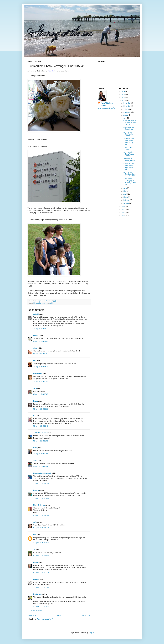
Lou (35, 535)
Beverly (36, 490)
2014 (124, 207)
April (125, 194)
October (126, 109)
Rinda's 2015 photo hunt (41, 303)
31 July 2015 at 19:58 (41, 454)
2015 (124, 100)
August (126, 115)
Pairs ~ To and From (128, 148)
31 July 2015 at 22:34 (41, 466)
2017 (124, 94)
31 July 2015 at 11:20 (41, 329)
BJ (34, 416)
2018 (124, 92)
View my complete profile (107, 108)
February (127, 200)
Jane (35, 388)
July (125, 118)
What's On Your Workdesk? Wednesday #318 (128, 166)
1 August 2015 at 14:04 (41, 498)
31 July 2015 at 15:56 (41, 382)
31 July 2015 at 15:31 (41, 367)
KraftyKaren (38, 373)
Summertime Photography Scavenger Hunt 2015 (129, 182)
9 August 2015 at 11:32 (41, 606)
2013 (124, 210)
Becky (36, 448)
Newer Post (32, 615)
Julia (35, 522)
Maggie (36, 562)
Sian (35, 361)
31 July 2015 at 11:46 (41, 341)
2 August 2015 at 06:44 (41, 515)
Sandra (36, 461)
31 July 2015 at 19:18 (41, 409)
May (125, 191)
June (125, 188)
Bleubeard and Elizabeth (42, 473)
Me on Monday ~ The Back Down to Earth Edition (129, 174)
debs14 (36, 314)
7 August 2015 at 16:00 (41, 587)
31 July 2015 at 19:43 (41, 426)
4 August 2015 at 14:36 (41, 573)
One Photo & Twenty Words (129, 160)
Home (59, 615)
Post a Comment (36, 611)
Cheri (35, 348)
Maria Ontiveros (39, 505)
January (126, 203)
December (127, 103)
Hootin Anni (38, 594)
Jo (34, 550)
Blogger (91, 633)
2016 (124, 98)
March (126, 197)
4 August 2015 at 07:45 (41, 556)
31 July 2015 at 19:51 (41, 441)
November (127, 106)
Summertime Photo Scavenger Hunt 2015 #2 (130, 123)
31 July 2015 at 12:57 (41, 354)
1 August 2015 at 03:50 (41, 483)
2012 (124, 213)
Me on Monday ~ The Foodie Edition (129, 134)
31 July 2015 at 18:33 (41, 394)
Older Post (86, 615)
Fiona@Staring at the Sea (107, 104)
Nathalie (36, 579)
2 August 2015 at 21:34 (41, 543)
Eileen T (36, 335)
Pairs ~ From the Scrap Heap (129, 128)
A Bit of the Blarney (40, 433)
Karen (35, 401)
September (127, 112)
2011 (124, 216)
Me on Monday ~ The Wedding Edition (129, 154)
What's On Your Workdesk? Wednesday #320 (128, 142)
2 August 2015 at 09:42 (41, 528)
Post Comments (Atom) (45, 619)
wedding (52, 303)
